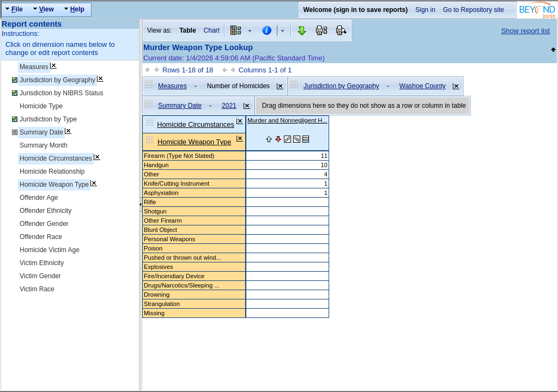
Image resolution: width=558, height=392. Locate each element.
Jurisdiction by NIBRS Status (61, 93)
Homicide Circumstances (56, 158)
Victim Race (37, 289)
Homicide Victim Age (50, 250)
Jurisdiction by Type (48, 119)
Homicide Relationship (52, 171)
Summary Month (44, 145)
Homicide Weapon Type (54, 185)
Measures (34, 67)
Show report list (526, 31)
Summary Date (41, 132)
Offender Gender (44, 224)
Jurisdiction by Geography (57, 80)
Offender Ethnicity (46, 211)
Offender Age (39, 198)
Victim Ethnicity (42, 263)
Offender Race (41, 237)
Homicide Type (41, 106)
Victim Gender (40, 276)
